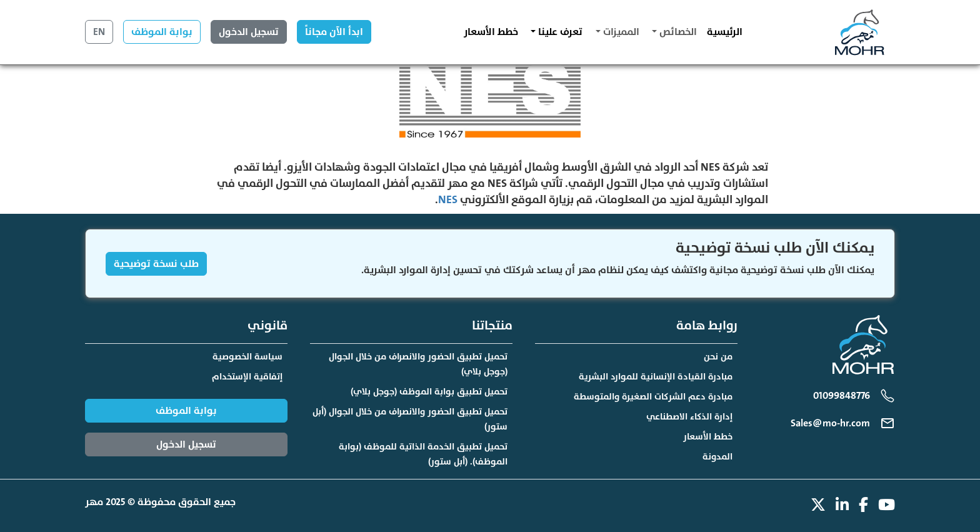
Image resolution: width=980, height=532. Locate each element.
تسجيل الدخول (249, 32)
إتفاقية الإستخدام (247, 377)
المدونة (717, 457)
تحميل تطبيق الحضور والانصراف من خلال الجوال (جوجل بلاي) (418, 364)
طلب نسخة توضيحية (156, 264)
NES (448, 200)
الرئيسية (725, 32)
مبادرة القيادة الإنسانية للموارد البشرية (656, 377)
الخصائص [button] (677, 32)
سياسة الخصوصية (247, 357)
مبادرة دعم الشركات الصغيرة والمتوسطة (653, 397)
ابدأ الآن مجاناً (334, 32)
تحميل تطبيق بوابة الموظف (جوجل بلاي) (429, 392)
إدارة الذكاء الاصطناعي (689, 417)
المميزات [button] (620, 32)
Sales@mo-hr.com (830, 423)
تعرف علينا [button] (559, 32)
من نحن (718, 357)
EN (99, 32)
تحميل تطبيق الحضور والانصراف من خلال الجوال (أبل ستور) (410, 419)
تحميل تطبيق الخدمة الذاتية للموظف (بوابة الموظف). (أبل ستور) (423, 454)
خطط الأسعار (491, 32)
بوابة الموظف (162, 32)
